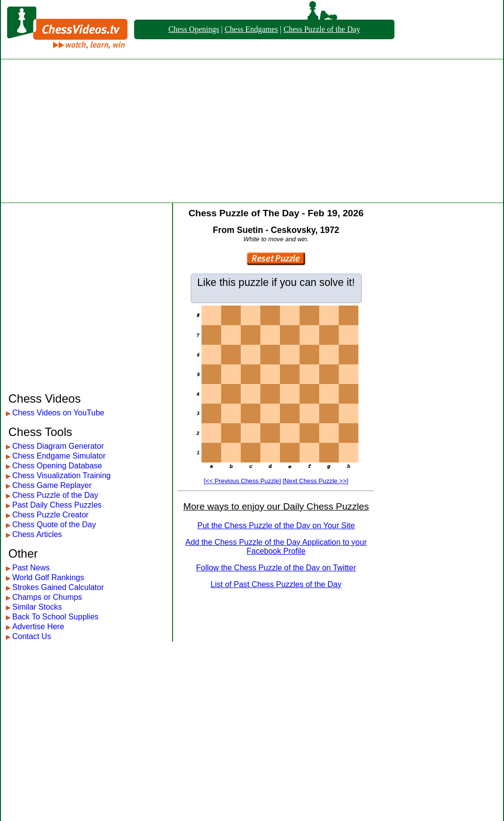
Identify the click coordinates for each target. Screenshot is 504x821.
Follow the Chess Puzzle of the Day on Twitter (276, 568)
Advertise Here (38, 627)
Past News (31, 568)
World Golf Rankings (48, 577)
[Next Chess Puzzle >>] (316, 481)
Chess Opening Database (57, 466)
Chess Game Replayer (52, 485)
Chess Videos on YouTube (58, 413)
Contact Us (32, 636)
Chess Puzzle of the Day (322, 29)
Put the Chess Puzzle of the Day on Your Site (276, 526)
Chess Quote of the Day (54, 525)
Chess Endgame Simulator (59, 456)
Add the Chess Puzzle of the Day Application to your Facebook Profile (276, 547)
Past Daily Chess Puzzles (57, 505)
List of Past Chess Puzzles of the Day (276, 584)
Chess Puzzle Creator (50, 515)
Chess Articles (37, 534)
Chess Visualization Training (62, 475)
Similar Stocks (37, 607)
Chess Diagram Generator (58, 446)
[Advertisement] (252, 131)
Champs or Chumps (47, 597)
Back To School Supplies (55, 617)
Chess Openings (194, 29)
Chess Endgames (251, 29)
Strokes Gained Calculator (58, 587)
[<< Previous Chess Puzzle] (242, 481)
